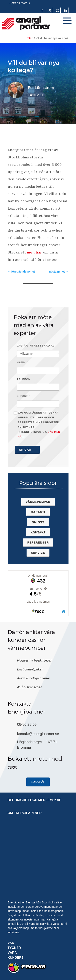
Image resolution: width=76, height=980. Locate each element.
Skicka (27, 450)
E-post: (23, 396)
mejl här (34, 252)
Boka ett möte (18, 3)
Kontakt (38, 532)
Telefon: (24, 379)
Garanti (38, 512)
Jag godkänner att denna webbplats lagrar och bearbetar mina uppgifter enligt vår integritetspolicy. (37, 425)
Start (30, 38)
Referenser (38, 543)
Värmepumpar (38, 502)
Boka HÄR (38, 782)
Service (38, 553)
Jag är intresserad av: (36, 346)
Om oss (38, 522)
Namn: (22, 362)
